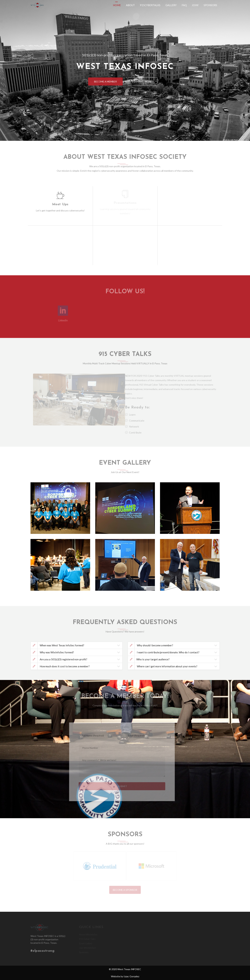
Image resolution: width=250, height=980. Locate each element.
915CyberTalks (150, 5)
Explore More (144, 81)
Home (117, 5)
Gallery (171, 5)
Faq (184, 5)
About (130, 5)
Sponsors (210, 5)
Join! (195, 5)
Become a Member (104, 81)
